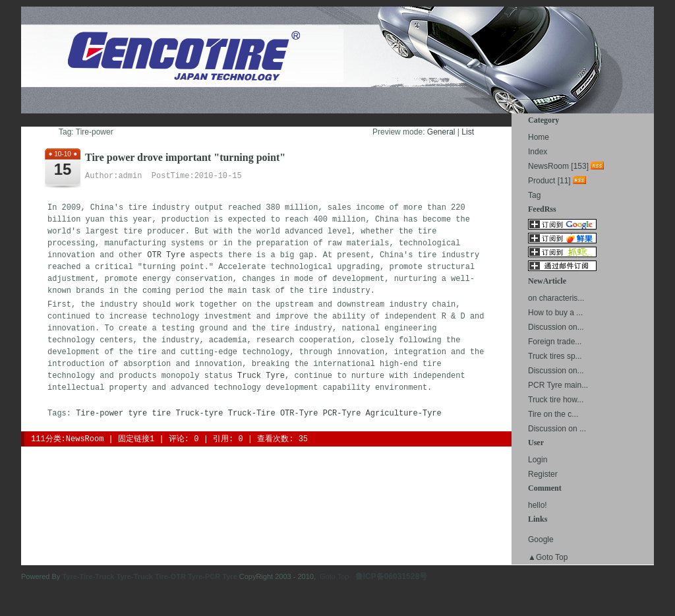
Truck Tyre (261, 376)
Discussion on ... (557, 429)
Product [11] (549, 181)
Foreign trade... (555, 342)
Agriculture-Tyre (404, 414)
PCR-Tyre (342, 414)
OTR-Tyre (299, 414)
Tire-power (100, 414)
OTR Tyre (166, 255)
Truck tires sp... (555, 356)
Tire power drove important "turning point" (185, 157)
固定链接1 (136, 439)
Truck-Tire (252, 414)
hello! (538, 505)
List (468, 132)
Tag (534, 195)
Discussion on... (556, 327)
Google (541, 539)
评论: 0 (184, 439)
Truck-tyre (199, 414)
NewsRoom (85, 439)
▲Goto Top (548, 557)
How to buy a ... (555, 313)
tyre (137, 414)
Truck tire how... (556, 400)
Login (538, 460)
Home (539, 137)
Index (538, 152)
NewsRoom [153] (558, 166)
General (441, 132)
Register (543, 474)
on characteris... (556, 298)
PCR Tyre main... (558, 385)
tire (161, 414)
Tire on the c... (553, 414)
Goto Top (334, 576)
